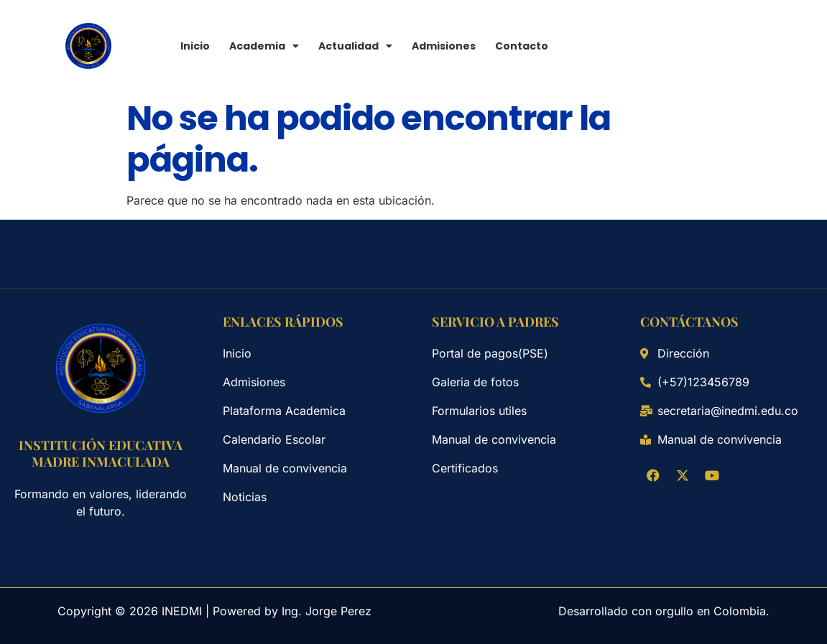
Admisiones (444, 46)
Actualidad (355, 46)
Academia (264, 46)
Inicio (195, 46)
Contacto (522, 46)
